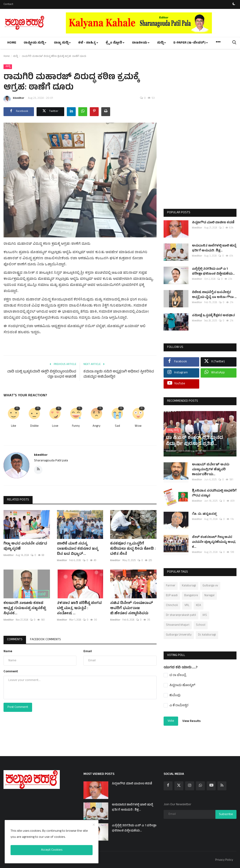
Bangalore (191, 596)
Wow (138, 426)
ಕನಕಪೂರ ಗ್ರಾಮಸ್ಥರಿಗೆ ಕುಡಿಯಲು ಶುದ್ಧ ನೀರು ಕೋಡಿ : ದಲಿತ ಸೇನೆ (133, 549)
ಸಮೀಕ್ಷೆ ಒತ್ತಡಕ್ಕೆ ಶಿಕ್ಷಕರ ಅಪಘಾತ (213, 316)
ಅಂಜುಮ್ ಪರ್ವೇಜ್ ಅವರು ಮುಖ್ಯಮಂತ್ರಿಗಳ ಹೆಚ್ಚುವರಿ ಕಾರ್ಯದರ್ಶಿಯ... (211, 470)
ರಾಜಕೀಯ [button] (141, 43)
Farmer (171, 586)
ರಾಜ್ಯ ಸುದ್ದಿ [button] (62, 43)
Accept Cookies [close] (52, 850)
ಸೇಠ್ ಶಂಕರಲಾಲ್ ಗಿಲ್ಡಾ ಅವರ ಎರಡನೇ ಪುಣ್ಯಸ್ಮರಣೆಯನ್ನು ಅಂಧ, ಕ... (214, 542)
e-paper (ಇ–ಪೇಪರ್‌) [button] (191, 43)
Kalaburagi (189, 586)
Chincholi (172, 606)
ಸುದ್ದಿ (15, 56)
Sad (117, 426)
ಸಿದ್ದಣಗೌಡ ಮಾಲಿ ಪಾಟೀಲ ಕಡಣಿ (213, 223)
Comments (15, 640)
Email (88, 652)
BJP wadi (172, 596)
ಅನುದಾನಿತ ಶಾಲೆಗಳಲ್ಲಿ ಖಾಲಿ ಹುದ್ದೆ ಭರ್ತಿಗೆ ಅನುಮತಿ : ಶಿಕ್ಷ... (214, 248)
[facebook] (168, 786)
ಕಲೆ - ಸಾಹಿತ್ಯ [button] (88, 43)
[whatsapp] (200, 786)
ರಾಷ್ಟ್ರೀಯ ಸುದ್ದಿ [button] (35, 43)
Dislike (34, 426)
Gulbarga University (179, 635)
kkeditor (14, 99)
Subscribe (226, 815)
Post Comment (18, 707)
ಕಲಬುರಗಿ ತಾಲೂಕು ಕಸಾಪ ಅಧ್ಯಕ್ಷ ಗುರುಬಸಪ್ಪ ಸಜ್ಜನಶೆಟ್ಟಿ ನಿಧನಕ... (25, 608)
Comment (11, 672)
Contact (8, 4)
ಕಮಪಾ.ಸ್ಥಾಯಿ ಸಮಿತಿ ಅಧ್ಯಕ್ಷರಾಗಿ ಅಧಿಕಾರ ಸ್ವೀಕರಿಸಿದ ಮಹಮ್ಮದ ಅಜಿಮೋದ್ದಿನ (119, 375)
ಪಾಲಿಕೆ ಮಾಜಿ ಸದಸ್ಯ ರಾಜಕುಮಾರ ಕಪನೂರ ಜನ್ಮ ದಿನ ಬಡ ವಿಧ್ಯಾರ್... (77, 549)
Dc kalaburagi (207, 635)
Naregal (209, 596)
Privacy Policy (224, 860)
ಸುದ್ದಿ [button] (161, 43)
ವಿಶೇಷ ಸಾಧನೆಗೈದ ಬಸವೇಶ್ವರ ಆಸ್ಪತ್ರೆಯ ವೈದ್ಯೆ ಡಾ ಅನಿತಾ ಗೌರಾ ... (214, 295)
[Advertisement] (200, 134)
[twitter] (179, 786)
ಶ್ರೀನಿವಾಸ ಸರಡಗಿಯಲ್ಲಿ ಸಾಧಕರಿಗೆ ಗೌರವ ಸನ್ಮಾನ (214, 493)
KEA (199, 606)
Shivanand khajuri (178, 625)
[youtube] (211, 786)
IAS (205, 615)
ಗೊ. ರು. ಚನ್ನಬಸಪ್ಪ (204, 514)
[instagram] (190, 786)
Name (8, 652)
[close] (94, 825)
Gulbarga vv (210, 586)
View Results (191, 721)
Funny (76, 426)
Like (13, 426)
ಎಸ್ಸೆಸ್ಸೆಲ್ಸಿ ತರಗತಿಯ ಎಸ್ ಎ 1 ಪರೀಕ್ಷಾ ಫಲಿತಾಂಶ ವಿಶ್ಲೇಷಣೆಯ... (213, 272)
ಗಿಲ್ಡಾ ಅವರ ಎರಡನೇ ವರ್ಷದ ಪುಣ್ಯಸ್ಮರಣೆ (25, 546)
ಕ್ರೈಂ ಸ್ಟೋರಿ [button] (115, 43)
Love (55, 426)
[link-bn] (151, 23)
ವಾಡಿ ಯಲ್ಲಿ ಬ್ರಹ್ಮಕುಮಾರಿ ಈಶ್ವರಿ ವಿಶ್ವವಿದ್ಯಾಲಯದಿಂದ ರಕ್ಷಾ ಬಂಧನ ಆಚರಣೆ (42, 375)
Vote (171, 721)
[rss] (222, 786)
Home (12, 43)
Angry (96, 426)
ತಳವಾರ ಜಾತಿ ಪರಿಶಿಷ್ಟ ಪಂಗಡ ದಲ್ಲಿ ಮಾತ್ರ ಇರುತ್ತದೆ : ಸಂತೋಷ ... (79, 608)
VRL (187, 606)
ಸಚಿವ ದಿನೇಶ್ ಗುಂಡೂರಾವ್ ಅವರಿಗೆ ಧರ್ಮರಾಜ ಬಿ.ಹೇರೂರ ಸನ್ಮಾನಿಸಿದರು (132, 608)
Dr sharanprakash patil (181, 615)
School (201, 625)
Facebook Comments (45, 640)
